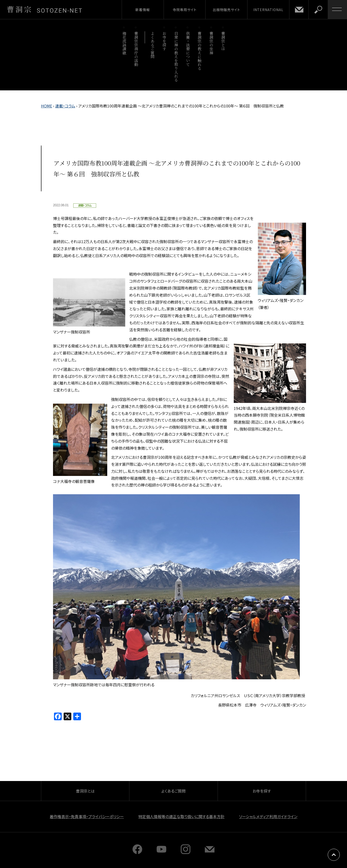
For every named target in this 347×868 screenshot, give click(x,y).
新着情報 (143, 10)
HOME (47, 106)
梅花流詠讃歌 (124, 43)
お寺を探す (164, 41)
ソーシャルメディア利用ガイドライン (268, 816)
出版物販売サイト (227, 10)
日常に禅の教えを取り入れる (176, 57)
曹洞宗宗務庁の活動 (136, 49)
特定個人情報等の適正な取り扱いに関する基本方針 (181, 816)
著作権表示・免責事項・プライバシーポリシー (87, 816)
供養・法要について (188, 49)
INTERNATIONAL (268, 10)
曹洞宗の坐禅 (211, 43)
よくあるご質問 (153, 45)
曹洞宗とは (223, 41)
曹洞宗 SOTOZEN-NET (45, 9)
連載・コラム (65, 106)
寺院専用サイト (185, 10)
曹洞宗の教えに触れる (200, 51)
